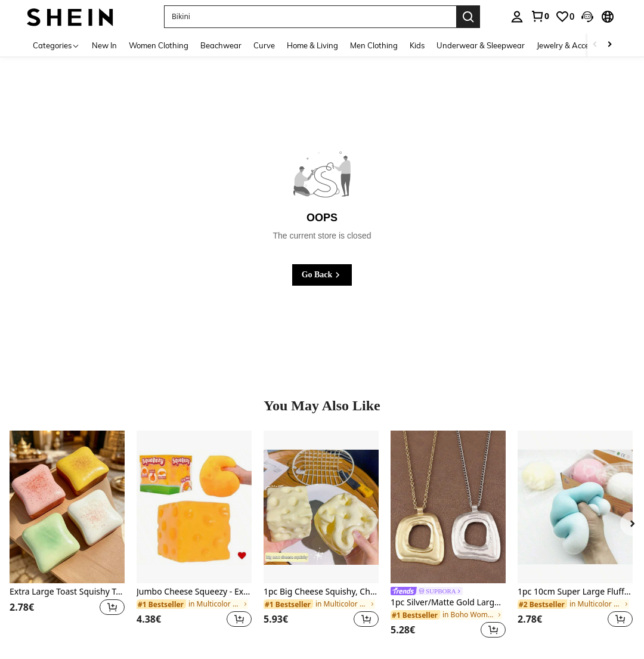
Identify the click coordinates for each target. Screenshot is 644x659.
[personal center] (517, 17)
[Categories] (56, 45)
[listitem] (67, 536)
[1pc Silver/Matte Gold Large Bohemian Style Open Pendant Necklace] (448, 507)
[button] (587, 17)
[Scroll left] (595, 45)
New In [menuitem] (104, 45)
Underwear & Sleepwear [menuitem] (481, 45)
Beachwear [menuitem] (221, 45)
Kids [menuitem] (417, 45)
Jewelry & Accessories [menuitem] (575, 45)
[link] (540, 16)
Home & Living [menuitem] (312, 45)
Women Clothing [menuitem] (159, 45)
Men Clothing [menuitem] (374, 45)
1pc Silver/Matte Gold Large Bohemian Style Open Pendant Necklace (448, 603)
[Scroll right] (609, 45)
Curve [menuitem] (264, 45)
